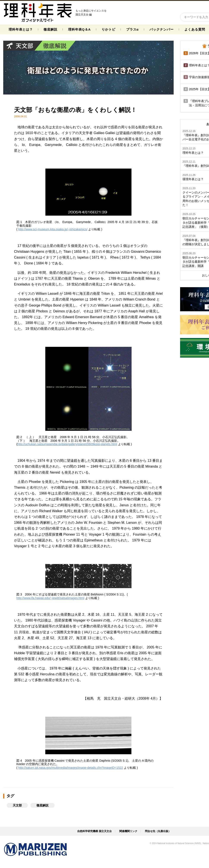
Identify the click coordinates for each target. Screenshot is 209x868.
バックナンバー (162, 29)
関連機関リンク (128, 831)
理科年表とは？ (21, 29)
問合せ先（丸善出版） (158, 831)
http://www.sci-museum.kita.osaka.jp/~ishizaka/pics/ (53, 229)
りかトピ (108, 29)
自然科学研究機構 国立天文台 (94, 831)
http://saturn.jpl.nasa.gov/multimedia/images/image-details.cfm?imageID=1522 (71, 768)
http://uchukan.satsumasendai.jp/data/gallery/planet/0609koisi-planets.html (67, 444)
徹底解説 (50, 29)
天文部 (17, 805)
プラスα (132, 29)
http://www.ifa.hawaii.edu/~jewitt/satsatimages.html (50, 598)
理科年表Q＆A (79, 29)
